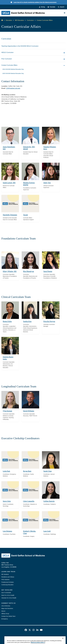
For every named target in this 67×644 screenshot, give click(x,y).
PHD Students (5, 580)
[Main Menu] (65, 13)
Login (59, 637)
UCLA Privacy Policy (31, 637)
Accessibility (19, 637)
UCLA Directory (6, 606)
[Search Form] (61, 7)
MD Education (20, 20)
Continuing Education (7, 585)
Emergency (5, 619)
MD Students (5, 574)
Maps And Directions (7, 608)
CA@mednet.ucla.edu (13, 88)
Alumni (3, 611)
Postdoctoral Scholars (8, 582)
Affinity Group (5, 614)
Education (9, 20)
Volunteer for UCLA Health (9, 598)
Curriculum (30, 20)
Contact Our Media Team (8, 616)
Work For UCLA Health (8, 595)
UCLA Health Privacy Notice (47, 637)
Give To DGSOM (6, 593)
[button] (51, 7)
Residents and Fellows (8, 577)
